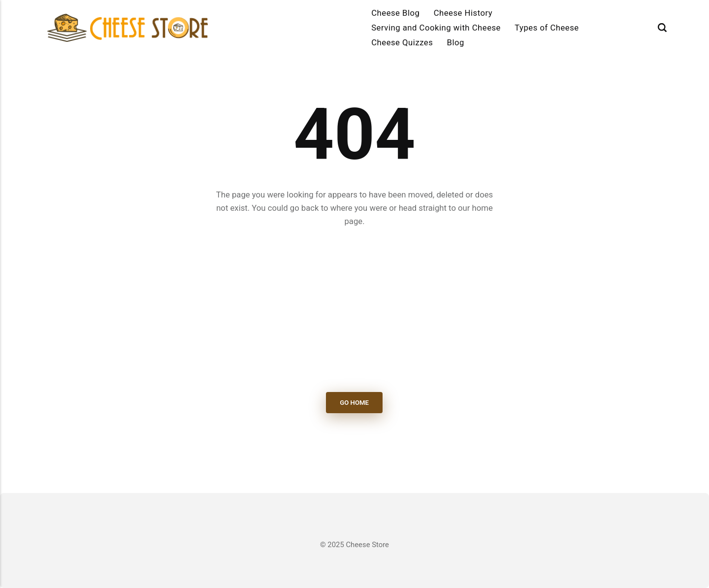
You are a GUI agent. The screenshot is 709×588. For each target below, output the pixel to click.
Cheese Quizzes (402, 42)
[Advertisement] (354, 310)
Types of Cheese (547, 28)
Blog (456, 42)
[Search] (662, 28)
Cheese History (463, 13)
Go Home (355, 403)
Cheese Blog (395, 13)
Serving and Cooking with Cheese (436, 28)
